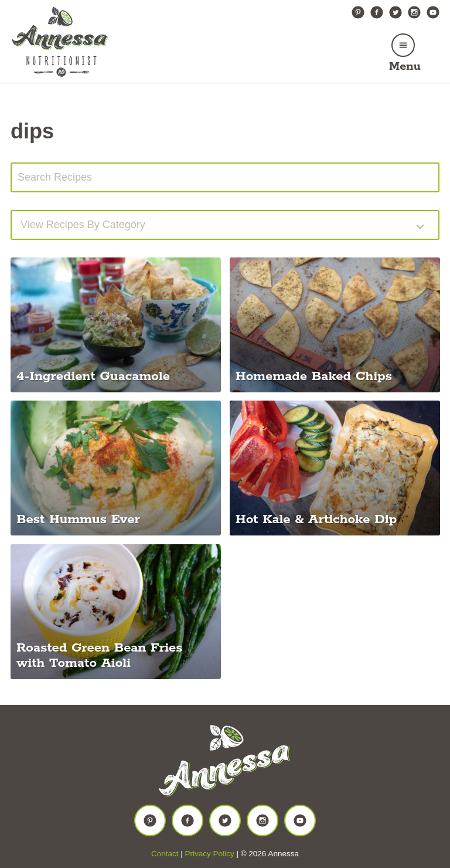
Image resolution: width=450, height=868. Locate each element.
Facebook (377, 12)
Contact (165, 854)
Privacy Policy (210, 854)
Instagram (414, 12)
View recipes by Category (83, 225)
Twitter (396, 12)
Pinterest (358, 12)
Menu (405, 67)
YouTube (433, 12)
